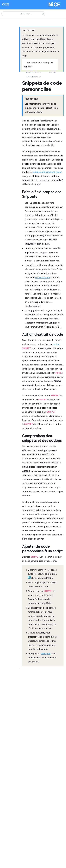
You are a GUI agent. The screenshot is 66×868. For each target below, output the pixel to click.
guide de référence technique (47, 172)
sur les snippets (43, 277)
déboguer (46, 654)
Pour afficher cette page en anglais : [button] (38, 65)
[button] (43, 14)
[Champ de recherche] (23, 14)
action (56, 344)
